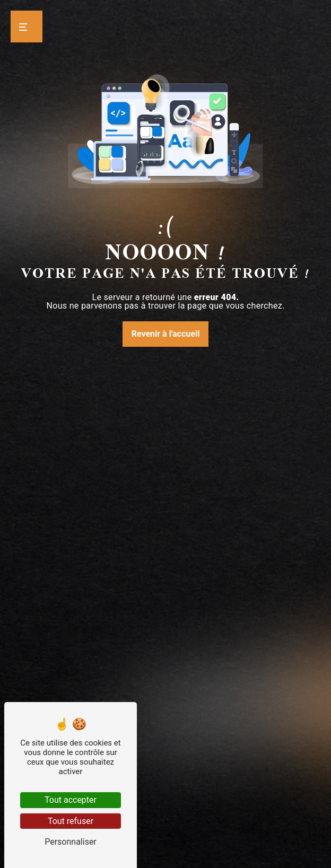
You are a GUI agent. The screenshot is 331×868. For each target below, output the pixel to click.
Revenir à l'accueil (166, 334)
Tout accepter (71, 800)
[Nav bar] (27, 27)
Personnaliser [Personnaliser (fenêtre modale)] (71, 842)
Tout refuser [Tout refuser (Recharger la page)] (71, 821)
